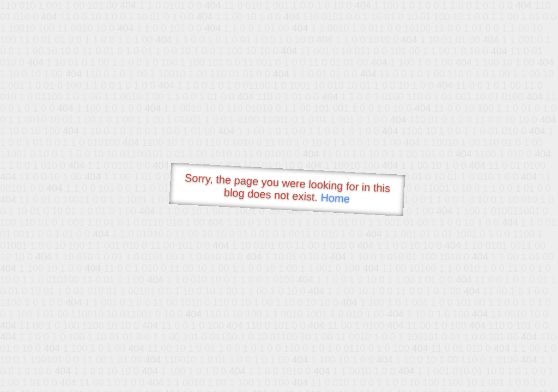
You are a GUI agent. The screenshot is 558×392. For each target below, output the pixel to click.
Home (335, 198)
